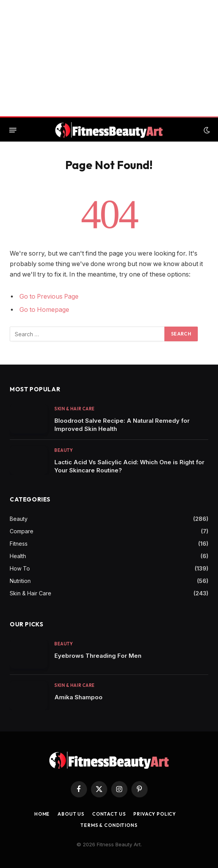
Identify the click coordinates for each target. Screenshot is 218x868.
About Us (71, 814)
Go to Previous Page (49, 297)
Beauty (64, 450)
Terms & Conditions (109, 825)
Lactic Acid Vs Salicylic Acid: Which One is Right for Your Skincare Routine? (129, 466)
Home (42, 814)
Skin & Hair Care (75, 409)
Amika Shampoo (78, 697)
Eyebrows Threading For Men (98, 656)
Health (18, 556)
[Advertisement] (109, 58)
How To (20, 568)
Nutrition (20, 581)
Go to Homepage (44, 310)
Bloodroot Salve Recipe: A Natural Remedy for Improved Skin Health (122, 425)
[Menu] (13, 130)
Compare (22, 531)
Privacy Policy (155, 814)
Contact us (109, 814)
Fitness (19, 544)
